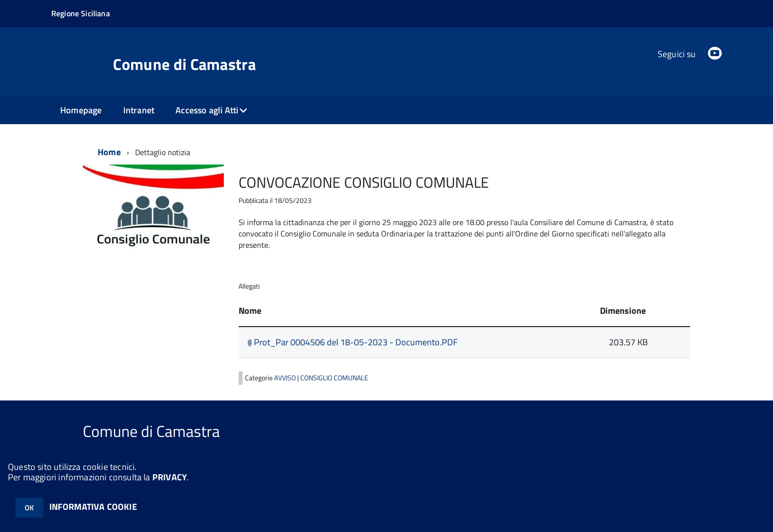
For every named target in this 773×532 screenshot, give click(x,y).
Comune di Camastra (184, 64)
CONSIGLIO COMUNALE (334, 378)
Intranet (139, 110)
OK (29, 508)
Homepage (81, 110)
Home (109, 152)
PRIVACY (170, 477)
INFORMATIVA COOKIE (93, 507)
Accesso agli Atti (207, 110)
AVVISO (286, 378)
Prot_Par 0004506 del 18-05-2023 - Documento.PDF (352, 342)
